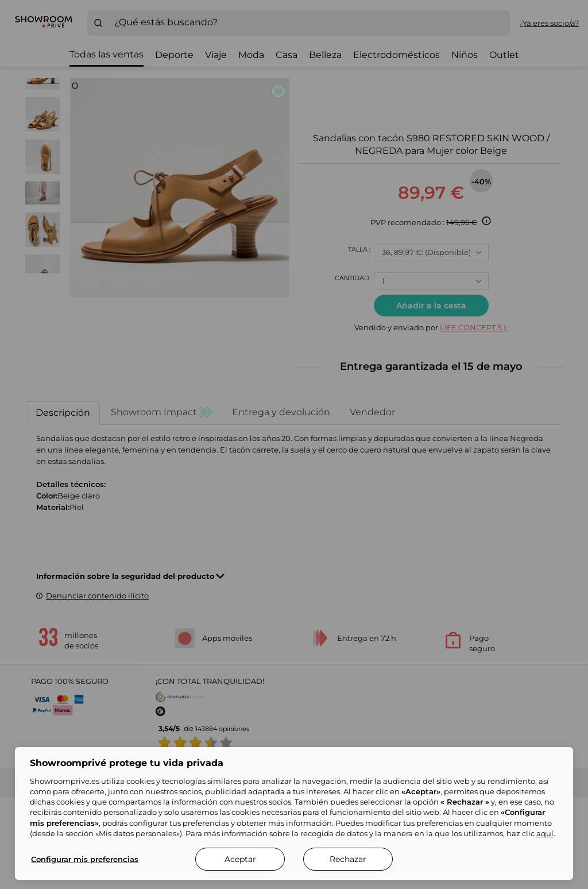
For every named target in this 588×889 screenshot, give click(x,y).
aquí (545, 833)
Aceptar (240, 859)
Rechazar (348, 859)
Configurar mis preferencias (85, 859)
